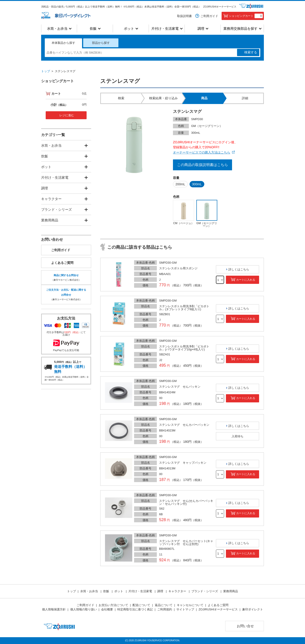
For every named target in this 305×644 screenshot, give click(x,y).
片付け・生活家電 (165, 28)
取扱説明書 (184, 16)
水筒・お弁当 (57, 28)
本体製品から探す (63, 43)
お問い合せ (245, 626)
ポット (129, 28)
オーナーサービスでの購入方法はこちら (202, 152)
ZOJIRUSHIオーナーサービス (220, 7)
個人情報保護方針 (54, 609)
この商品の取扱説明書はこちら (202, 165)
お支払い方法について (113, 605)
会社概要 (107, 609)
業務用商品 (50, 220)
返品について (164, 605)
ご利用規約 (165, 609)
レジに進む (67, 115)
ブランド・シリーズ (56, 209)
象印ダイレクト (253, 609)
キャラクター (51, 199)
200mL (180, 184)
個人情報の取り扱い (84, 609)
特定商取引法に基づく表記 (135, 609)
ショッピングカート (246, 16)
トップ (46, 71)
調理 (201, 28)
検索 (251, 52)
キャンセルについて (190, 605)
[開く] (86, 145)
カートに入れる (246, 280)
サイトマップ (185, 609)
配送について (141, 605)
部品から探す (101, 43)
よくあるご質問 (62, 263)
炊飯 (93, 28)
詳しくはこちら (239, 269)
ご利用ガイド (209, 16)
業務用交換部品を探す (240, 28)
